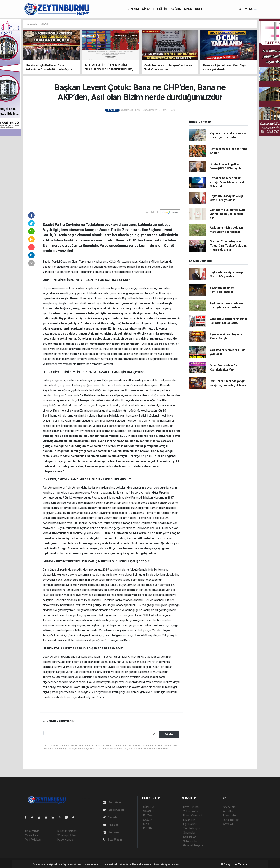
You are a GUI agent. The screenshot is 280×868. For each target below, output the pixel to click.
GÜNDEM (133, 9)
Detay (226, 864)
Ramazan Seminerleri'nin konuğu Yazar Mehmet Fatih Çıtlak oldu (227, 182)
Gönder (169, 734)
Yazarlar (111, 817)
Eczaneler (189, 820)
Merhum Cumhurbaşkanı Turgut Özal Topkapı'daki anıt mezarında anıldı (228, 246)
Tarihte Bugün (192, 828)
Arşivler (111, 825)
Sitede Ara (229, 807)
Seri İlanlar (189, 837)
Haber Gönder (66, 840)
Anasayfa (32, 24)
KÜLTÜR (201, 9)
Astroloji (228, 824)
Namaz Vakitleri (193, 816)
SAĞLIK (176, 9)
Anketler (228, 811)
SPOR (188, 9)
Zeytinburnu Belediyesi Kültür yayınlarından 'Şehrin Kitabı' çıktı (228, 214)
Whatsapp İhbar (67, 835)
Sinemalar (189, 833)
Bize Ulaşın (112, 840)
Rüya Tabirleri (231, 820)
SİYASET (148, 9)
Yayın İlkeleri (33, 835)
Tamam (241, 864)
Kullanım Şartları (67, 831)
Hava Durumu (191, 807)
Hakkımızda (32, 831)
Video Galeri (114, 810)
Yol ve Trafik (191, 811)
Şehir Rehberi (191, 841)
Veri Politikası (33, 840)
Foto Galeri (113, 802)
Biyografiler (230, 816)
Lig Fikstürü (190, 824)
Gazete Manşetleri (194, 845)
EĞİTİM (162, 9)
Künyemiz (112, 832)
